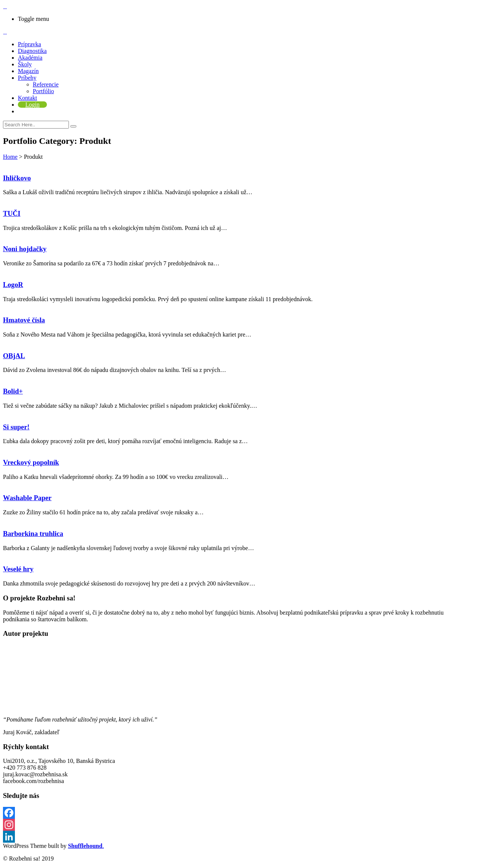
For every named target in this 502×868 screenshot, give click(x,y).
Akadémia (30, 58)
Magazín (28, 71)
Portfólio (43, 91)
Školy (25, 64)
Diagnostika (32, 51)
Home (10, 157)
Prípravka (29, 44)
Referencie (46, 84)
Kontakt (28, 98)
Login (32, 105)
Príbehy (27, 78)
